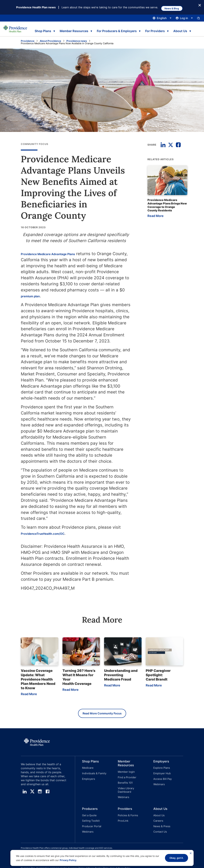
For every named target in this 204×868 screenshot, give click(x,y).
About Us (159, 808)
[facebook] (48, 792)
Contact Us (160, 821)
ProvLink (123, 812)
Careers (158, 812)
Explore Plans (161, 769)
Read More (155, 217)
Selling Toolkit (90, 812)
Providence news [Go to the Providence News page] (77, 41)
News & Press (161, 817)
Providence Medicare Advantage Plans (60, 254)
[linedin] (25, 792)
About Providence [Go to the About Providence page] (50, 41)
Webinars (123, 791)
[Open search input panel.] (198, 18)
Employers (88, 778)
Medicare (87, 769)
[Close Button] (200, 5)
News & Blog (174, 7)
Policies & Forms (127, 808)
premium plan (45, 296)
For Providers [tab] (149, 30)
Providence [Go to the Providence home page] (28, 41)
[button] (93, 777)
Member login (126, 773)
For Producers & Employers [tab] (112, 30)
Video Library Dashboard (132, 786)
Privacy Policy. (68, 860)
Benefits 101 (125, 782)
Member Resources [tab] (73, 30)
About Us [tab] (174, 30)
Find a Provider (126, 777)
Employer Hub (161, 773)
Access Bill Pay (162, 778)
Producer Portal (91, 817)
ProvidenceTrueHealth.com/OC (52, 534)
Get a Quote (89, 808)
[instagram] (40, 792)
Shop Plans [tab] (42, 30)
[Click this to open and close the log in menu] (184, 18)
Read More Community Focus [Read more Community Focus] (102, 714)
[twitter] (32, 792)
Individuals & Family (93, 773)
